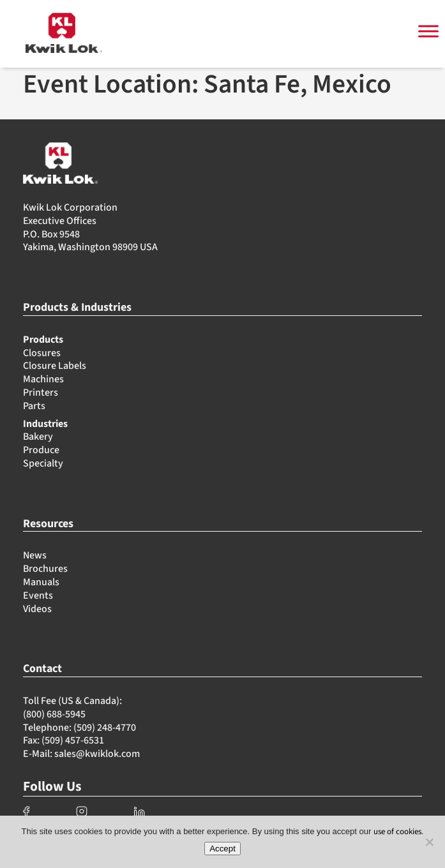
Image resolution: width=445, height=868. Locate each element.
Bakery (38, 437)
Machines (43, 379)
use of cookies (397, 832)
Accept (222, 849)
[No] (429, 842)
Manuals (41, 582)
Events (38, 595)
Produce (41, 450)
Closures (42, 353)
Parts (34, 406)
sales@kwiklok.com (97, 754)
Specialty (43, 463)
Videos (37, 609)
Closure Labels (55, 366)
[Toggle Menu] (428, 32)
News (35, 555)
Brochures (45, 569)
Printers (41, 393)
